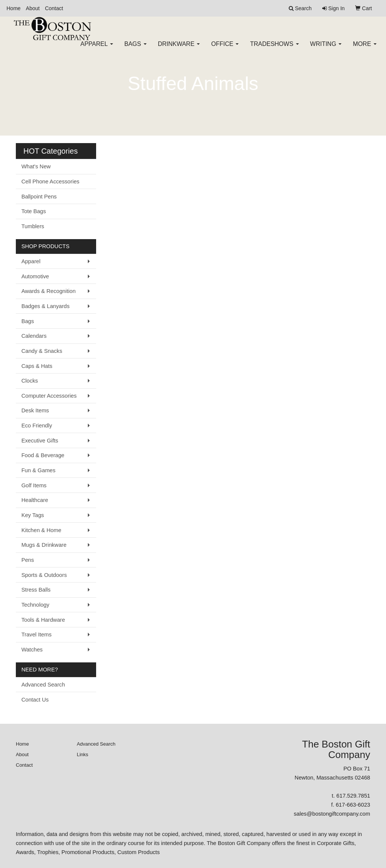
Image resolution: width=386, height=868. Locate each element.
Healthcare (35, 500)
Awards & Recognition (49, 291)
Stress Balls (36, 590)
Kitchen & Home (41, 530)
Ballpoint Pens (39, 197)
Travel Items (37, 635)
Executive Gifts (40, 441)
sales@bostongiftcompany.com (332, 814)
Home (13, 8)
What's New (36, 166)
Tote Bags (34, 211)
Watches (32, 650)
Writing (326, 49)
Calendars (34, 336)
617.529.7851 (353, 796)
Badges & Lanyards (46, 306)
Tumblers (33, 226)
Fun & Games (38, 470)
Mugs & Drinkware (44, 545)
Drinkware (179, 49)
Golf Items (34, 485)
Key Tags (33, 515)
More (365, 49)
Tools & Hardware (43, 620)
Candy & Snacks (42, 351)
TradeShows (274, 49)
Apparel (96, 49)
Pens (28, 560)
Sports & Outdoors (44, 575)
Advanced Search (43, 685)
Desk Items (35, 410)
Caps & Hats (37, 366)
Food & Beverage (43, 455)
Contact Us (35, 700)
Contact (54, 8)
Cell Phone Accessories (51, 182)
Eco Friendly (37, 426)
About (33, 8)
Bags (136, 49)
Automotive (35, 276)
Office (225, 49)
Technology (35, 605)
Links (83, 754)
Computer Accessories (49, 396)
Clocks (30, 381)
